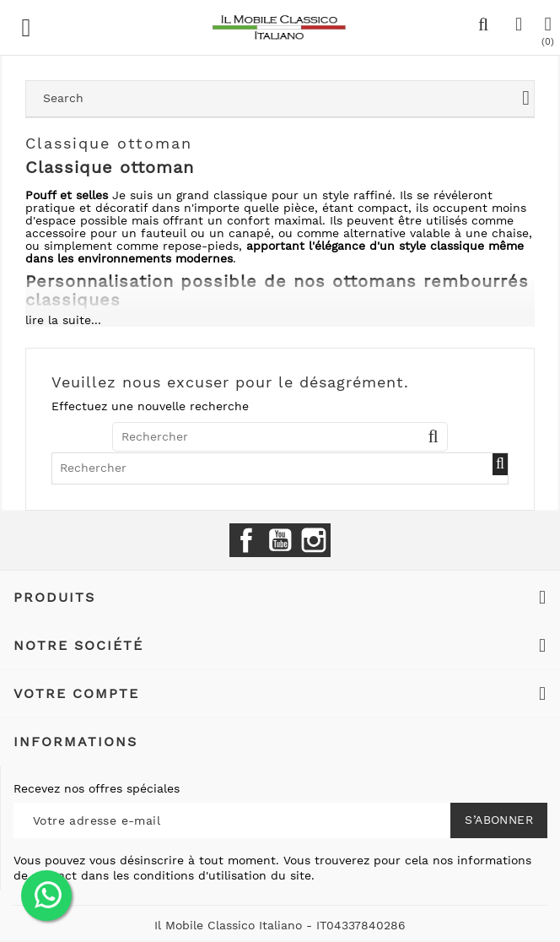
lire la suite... (63, 320)
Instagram (314, 540)
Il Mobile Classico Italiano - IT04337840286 (280, 925)
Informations (75, 742)
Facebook (246, 540)
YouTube (280, 540)
